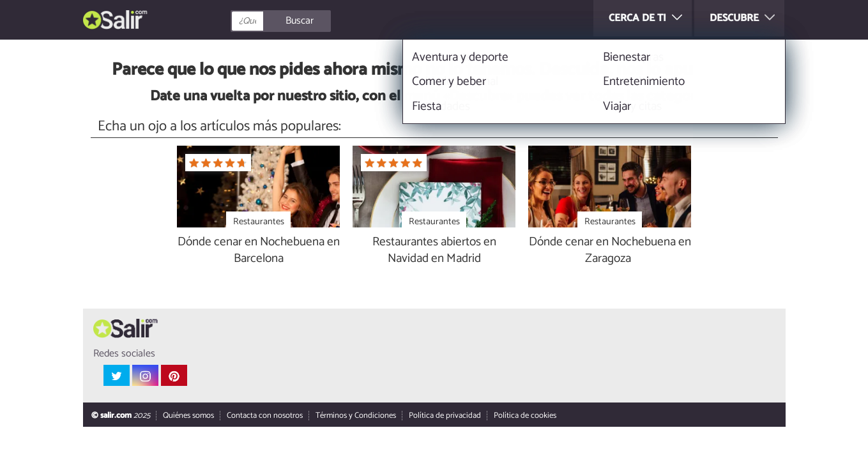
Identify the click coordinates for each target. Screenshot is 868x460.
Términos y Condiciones (355, 416)
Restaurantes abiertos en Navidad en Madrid (434, 251)
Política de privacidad (444, 416)
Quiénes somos (188, 416)
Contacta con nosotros (264, 416)
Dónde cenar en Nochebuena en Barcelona (259, 251)
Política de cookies (524, 416)
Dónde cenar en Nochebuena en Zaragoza (610, 251)
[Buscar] (338, 21)
